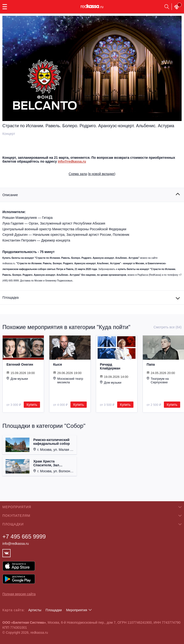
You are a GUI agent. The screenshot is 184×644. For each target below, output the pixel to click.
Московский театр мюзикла (68, 380)
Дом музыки (17, 379)
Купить (32, 405)
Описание (10, 195)
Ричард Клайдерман (110, 366)
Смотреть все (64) (168, 327)
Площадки (54, 610)
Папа (151, 364)
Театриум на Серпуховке (158, 380)
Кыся (57, 364)
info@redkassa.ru (72, 161)
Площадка (11, 297)
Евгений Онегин (20, 364)
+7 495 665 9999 (24, 537)
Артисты (35, 610)
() (92, 174)
